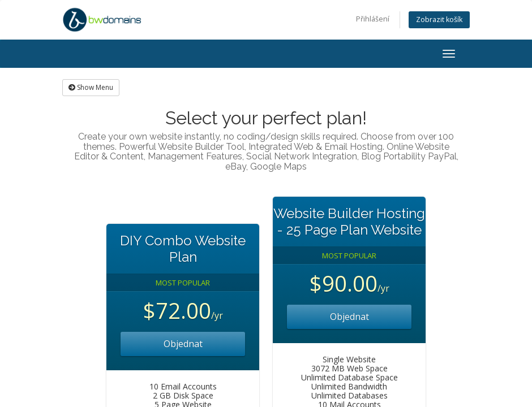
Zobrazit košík (439, 20)
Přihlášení (373, 19)
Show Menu (91, 87)
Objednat (183, 344)
